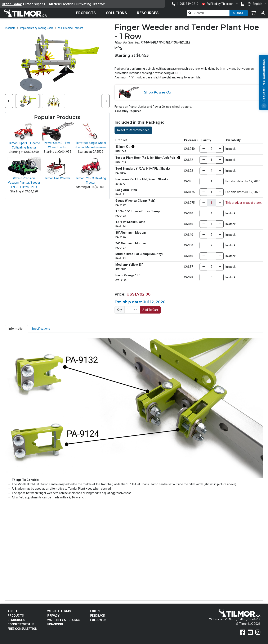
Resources (148, 13)
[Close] (264, 115)
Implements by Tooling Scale (37, 28)
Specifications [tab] (41, 329)
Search (239, 13)
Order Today (12, 4)
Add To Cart (150, 310)
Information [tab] (16, 329)
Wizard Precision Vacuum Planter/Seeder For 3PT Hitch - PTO (24, 183)
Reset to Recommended (133, 130)
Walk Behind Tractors (71, 28)
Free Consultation (22, 629)
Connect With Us (21, 624)
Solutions (117, 13)
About (13, 611)
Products (86, 13)
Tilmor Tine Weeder (57, 178)
